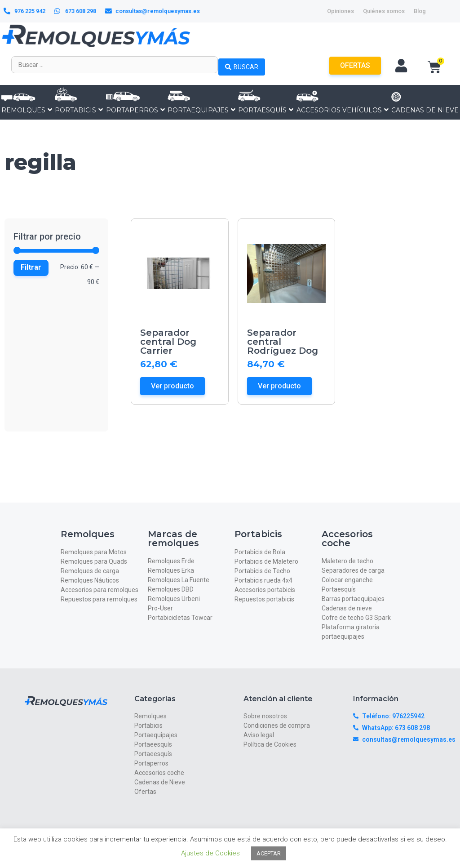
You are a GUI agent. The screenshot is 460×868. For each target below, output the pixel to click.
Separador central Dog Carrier (168, 342)
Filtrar (31, 267)
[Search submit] (242, 65)
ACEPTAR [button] (269, 853)
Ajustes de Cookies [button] (210, 853)
